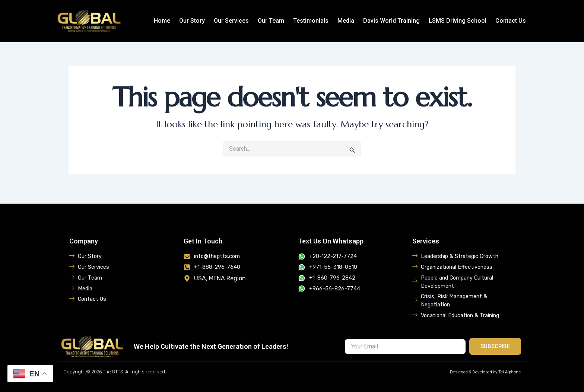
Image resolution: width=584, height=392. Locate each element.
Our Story (192, 21)
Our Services (231, 21)
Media (346, 21)
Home (162, 21)
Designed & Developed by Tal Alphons (479, 372)
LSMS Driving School (458, 21)
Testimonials (311, 21)
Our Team (271, 21)
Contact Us (511, 21)
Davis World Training (391, 21)
